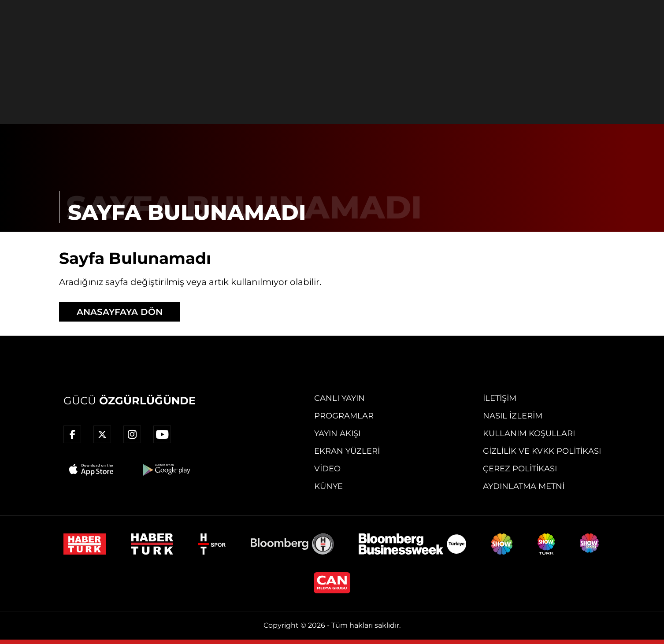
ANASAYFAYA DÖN (120, 312)
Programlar (344, 416)
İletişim (500, 398)
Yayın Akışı (337, 433)
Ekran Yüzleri (347, 451)
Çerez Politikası (520, 469)
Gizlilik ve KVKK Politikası (542, 451)
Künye (328, 486)
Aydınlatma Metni (524, 486)
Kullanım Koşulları (529, 433)
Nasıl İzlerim (513, 416)
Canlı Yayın (339, 398)
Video (327, 469)
